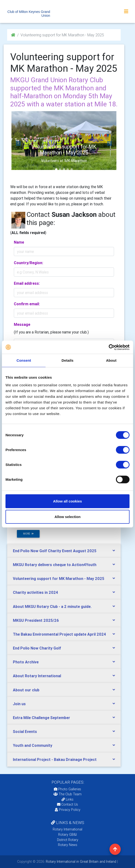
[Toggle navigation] (126, 11)
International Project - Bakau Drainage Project (55, 759)
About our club (26, 690)
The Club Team (67, 794)
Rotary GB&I (67, 835)
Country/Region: (29, 263)
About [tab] (111, 360)
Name (19, 242)
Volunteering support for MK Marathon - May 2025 (59, 579)
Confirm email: (27, 304)
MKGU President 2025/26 (36, 620)
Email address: (27, 283)
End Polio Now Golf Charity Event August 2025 (55, 551)
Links (67, 799)
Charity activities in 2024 (35, 592)
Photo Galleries (67, 789)
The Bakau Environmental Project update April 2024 (59, 634)
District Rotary (68, 840)
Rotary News (68, 845)
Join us (19, 704)
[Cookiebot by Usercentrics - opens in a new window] (109, 347)
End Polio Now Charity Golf (37, 648)
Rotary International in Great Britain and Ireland (80, 862)
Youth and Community (33, 745)
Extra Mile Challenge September (42, 718)
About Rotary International (37, 676)
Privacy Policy (68, 810)
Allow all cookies (68, 501)
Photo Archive (26, 662)
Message (22, 324)
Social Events (25, 732)
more (28, 534)
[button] (18, 143)
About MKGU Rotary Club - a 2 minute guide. (52, 606)
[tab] (64, 551)
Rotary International (67, 829)
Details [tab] (67, 360)
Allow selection (67, 517)
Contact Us (67, 804)
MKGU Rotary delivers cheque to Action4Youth (55, 565)
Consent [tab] (24, 360)
